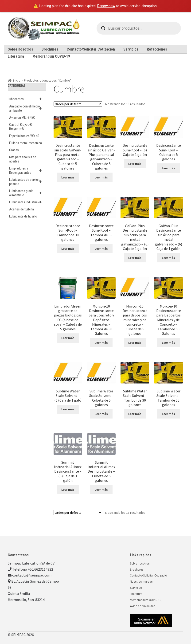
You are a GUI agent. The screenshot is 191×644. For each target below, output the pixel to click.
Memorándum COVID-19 (51, 56)
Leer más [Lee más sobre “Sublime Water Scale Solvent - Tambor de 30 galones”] (135, 414)
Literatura (16, 56)
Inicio (17, 80)
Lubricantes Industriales (28, 202)
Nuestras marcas (141, 582)
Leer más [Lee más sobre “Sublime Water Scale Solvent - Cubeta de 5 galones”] (101, 414)
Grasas (14, 150)
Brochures (50, 49)
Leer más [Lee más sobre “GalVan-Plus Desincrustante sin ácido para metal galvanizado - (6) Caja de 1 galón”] (135, 258)
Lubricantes (27, 99)
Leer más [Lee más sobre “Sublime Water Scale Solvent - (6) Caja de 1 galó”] (68, 409)
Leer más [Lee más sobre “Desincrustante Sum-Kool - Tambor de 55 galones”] (101, 249)
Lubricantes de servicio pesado (28, 182)
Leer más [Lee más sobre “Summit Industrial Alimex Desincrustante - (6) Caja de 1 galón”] (68, 490)
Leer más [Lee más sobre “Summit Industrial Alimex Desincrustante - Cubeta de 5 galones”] (101, 490)
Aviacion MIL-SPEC (22, 118)
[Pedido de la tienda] (78, 104)
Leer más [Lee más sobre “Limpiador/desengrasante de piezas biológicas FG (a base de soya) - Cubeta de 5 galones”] (68, 338)
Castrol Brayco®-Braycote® (21, 127)
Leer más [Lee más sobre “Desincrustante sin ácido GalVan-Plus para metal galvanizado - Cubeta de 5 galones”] (68, 177)
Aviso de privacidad (143, 606)
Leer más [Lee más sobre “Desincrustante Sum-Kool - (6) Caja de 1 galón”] (135, 164)
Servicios (131, 49)
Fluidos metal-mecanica (25, 143)
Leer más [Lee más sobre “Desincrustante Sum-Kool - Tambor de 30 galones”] (68, 249)
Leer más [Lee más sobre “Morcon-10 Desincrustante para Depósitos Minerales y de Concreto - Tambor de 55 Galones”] (168, 343)
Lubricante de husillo (23, 216)
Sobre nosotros (20, 49)
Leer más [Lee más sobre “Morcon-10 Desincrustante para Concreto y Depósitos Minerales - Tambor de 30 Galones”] (101, 343)
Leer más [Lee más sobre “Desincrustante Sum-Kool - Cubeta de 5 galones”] (168, 168)
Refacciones (157, 49)
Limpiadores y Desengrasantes (28, 170)
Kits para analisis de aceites (23, 159)
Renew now (106, 6)
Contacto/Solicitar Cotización (91, 49)
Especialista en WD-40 (24, 136)
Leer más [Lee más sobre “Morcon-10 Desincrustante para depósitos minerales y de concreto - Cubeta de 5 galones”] (135, 343)
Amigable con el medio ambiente (28, 108)
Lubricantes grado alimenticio (28, 193)
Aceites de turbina (21, 209)
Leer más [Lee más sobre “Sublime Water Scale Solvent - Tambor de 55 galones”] (168, 414)
